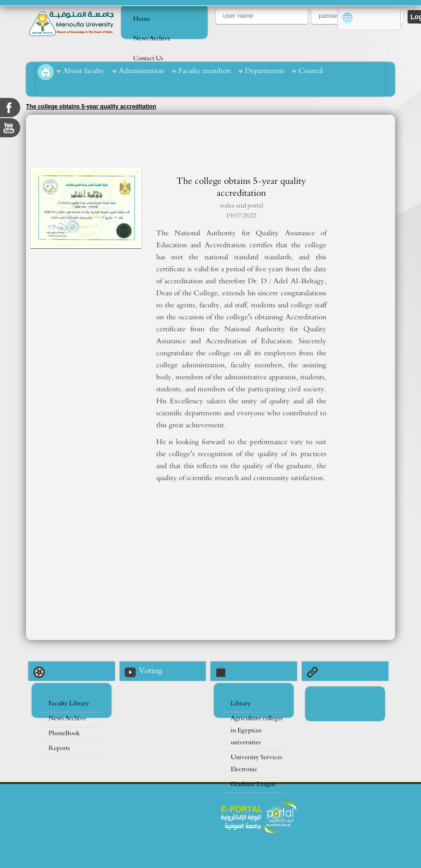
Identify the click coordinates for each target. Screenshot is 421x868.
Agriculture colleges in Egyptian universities (257, 730)
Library (241, 704)
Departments (265, 71)
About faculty (84, 71)
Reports (59, 748)
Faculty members (204, 71)
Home (142, 19)
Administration (141, 71)
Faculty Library (69, 704)
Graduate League (253, 784)
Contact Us (148, 58)
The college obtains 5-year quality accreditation (91, 107)
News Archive (152, 39)
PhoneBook (64, 733)
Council (311, 71)
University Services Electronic (256, 763)
